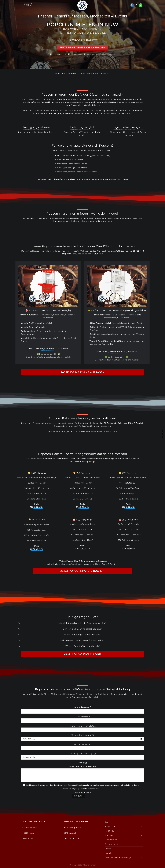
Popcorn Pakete (89, 73)
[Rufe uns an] (141, 5)
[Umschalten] (19, 623)
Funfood (109, 835)
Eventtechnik (111, 840)
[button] (28, 5)
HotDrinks (110, 831)
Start (107, 822)
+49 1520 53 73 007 (31, 838)
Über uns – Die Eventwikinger (119, 857)
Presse (108, 849)
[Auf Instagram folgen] (132, 5)
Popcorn (42, 99)
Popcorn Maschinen (66, 73)
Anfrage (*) (82, 763)
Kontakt (105, 73)
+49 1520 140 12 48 (72, 838)
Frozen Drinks (111, 826)
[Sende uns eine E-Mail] (136, 5)
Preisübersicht (111, 844)
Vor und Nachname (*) (82, 707)
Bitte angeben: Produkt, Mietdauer (82, 766)
